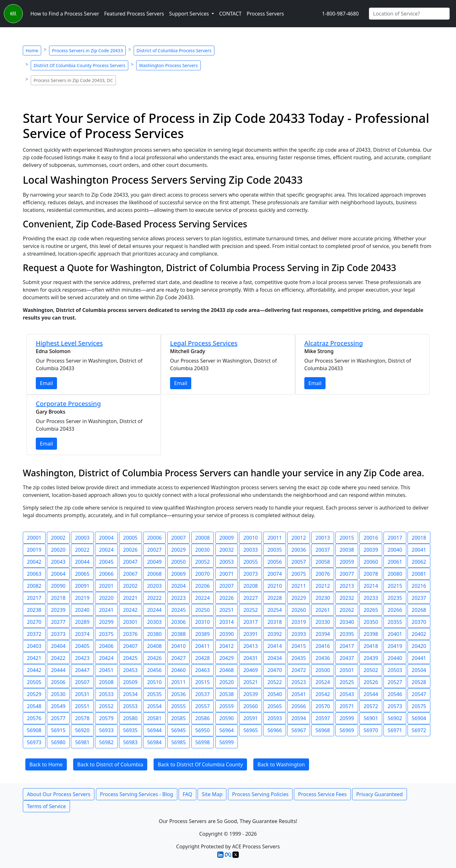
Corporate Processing (68, 404)
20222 (155, 598)
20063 (34, 574)
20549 (58, 706)
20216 (419, 586)
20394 (323, 634)
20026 (130, 550)
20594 (299, 718)
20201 (106, 586)
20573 (395, 706)
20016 (371, 538)
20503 (395, 670)
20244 (155, 610)
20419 (395, 646)
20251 (227, 610)
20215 (395, 586)
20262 (347, 610)
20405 (82, 646)
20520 (227, 682)
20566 (299, 706)
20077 (347, 574)
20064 (58, 574)
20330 (323, 622)
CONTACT (230, 14)
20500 (323, 670)
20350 (371, 622)
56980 (58, 742)
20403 (34, 646)
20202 (130, 586)
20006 (155, 538)
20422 (58, 658)
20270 (34, 622)
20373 (58, 634)
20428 (203, 658)
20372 (34, 634)
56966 (275, 730)
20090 (58, 586)
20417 (347, 646)
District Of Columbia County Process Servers (79, 65)
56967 (299, 730)
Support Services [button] (190, 14)
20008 (203, 538)
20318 (275, 622)
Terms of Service (46, 806)
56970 (371, 730)
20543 (347, 694)
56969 (347, 730)
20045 (106, 562)
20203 (155, 586)
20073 (250, 574)
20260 (299, 610)
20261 (323, 610)
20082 (34, 586)
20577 (58, 718)
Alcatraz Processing (334, 343)
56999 (227, 742)
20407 (130, 646)
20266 (395, 610)
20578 (82, 718)
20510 (155, 682)
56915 (58, 730)
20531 (82, 694)
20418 (371, 646)
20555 (179, 706)
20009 (227, 538)
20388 (179, 634)
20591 (250, 718)
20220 (106, 598)
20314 (227, 622)
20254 (275, 610)
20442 (34, 670)
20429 (227, 658)
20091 (82, 586)
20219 (82, 598)
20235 (395, 598)
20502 (371, 670)
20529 (34, 694)
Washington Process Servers (168, 65)
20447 (82, 670)
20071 (227, 574)
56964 (227, 730)
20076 (323, 574)
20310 (203, 622)
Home (32, 51)
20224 (203, 598)
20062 (419, 562)
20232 (347, 598)
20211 (299, 586)
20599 (347, 718)
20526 (371, 682)
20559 (227, 706)
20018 (419, 538)
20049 (155, 562)
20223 (179, 598)
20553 (130, 706)
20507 (82, 682)
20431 (250, 658)
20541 (299, 694)
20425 (130, 658)
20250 (203, 610)
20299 (106, 622)
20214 (371, 586)
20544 (371, 694)
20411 (203, 646)
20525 (347, 682)
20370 (419, 622)
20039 (371, 550)
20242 (130, 610)
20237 (419, 598)
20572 (371, 706)
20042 (34, 562)
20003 (82, 538)
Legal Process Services (204, 343)
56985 (179, 742)
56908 (34, 730)
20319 (299, 622)
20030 (203, 550)
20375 (106, 634)
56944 (155, 730)
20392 (275, 634)
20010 (250, 538)
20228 (275, 598)
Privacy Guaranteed (380, 794)
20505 (34, 682)
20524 (323, 682)
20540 (275, 694)
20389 (203, 634)
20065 (82, 574)
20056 (275, 562)
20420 (419, 646)
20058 (323, 562)
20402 (419, 634)
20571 (347, 706)
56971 (395, 730)
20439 (371, 658)
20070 (203, 574)
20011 (275, 538)
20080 (395, 574)
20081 (419, 574)
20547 (419, 694)
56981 (82, 742)
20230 (323, 598)
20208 (250, 586)
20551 (82, 706)
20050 (179, 562)
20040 (395, 550)
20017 (395, 538)
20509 (130, 682)
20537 (203, 694)
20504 (419, 670)
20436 (323, 658)
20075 (299, 574)
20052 (203, 562)
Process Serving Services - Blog (137, 794)
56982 (106, 742)
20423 (82, 658)
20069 (179, 574)
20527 (395, 682)
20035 (275, 550)
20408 (155, 646)
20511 (179, 682)
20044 (82, 562)
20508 (106, 682)
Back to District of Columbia (110, 764)
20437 (347, 658)
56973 (34, 742)
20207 (227, 586)
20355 (395, 622)
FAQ (187, 794)
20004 (106, 538)
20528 (419, 682)
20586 (203, 718)
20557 (203, 706)
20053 (227, 562)
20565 (275, 706)
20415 (299, 646)
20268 (419, 610)
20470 (275, 670)
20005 (130, 538)
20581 (155, 718)
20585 (179, 718)
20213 (347, 586)
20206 (203, 586)
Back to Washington (281, 764)
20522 (275, 682)
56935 (130, 730)
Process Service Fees (322, 794)
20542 (323, 694)
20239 (58, 610)
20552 (106, 706)
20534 (130, 694)
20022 (82, 550)
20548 (34, 706)
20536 (179, 694)
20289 (82, 622)
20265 (371, 610)
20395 (347, 634)
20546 (395, 694)
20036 (299, 550)
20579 (106, 718)
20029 (179, 550)
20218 (58, 598)
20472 (299, 670)
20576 (34, 718)
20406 (106, 646)
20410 (179, 646)
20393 (299, 634)
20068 (155, 574)
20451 (106, 670)
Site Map (212, 794)
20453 (130, 670)
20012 (299, 538)
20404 (58, 646)
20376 (130, 634)
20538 (227, 694)
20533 (106, 694)
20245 (179, 610)
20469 (250, 670)
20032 (227, 550)
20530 (58, 694)
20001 (34, 538)
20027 (155, 550)
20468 (227, 670)
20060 (371, 562)
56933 (106, 730)
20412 (227, 646)
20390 (227, 634)
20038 (347, 550)
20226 (227, 598)
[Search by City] (409, 14)
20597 (323, 718)
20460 (179, 670)
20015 (347, 538)
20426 (155, 658)
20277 (58, 622)
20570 (323, 706)
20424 (106, 658)
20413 (250, 646)
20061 (395, 562)
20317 (250, 622)
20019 (34, 550)
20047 (130, 562)
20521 (250, 682)
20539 (250, 694)
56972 (419, 730)
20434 (275, 658)
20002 (58, 538)
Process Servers (265, 14)
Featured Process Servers (134, 14)
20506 (58, 682)
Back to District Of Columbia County (200, 764)
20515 (203, 682)
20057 (299, 562)
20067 (130, 574)
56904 (419, 718)
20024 (106, 550)
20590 (227, 718)
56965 (250, 730)
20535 (155, 694)
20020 (58, 550)
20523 (299, 682)
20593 (275, 718)
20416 (323, 646)
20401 (395, 634)
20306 (179, 622)
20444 (58, 670)
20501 (347, 670)
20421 (34, 658)
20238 (34, 610)
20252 (250, 610)
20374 (82, 634)
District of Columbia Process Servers (174, 51)
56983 (130, 742)
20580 (130, 718)
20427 (179, 658)
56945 (179, 730)
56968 (323, 730)
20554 (155, 706)
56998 (203, 742)
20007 (179, 538)
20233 (371, 598)
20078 (371, 574)
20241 (106, 610)
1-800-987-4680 (340, 14)
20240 (82, 610)
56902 (395, 718)
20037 (323, 550)
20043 (58, 562)
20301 (130, 622)
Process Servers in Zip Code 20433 (87, 51)
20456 (155, 670)
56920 (82, 730)
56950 (203, 730)
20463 (203, 670)
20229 (299, 598)
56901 (371, 718)
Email (46, 383)
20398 (371, 634)
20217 (34, 598)
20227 (250, 598)
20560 (250, 706)
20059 (347, 562)
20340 (347, 622)
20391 (250, 634)
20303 (155, 622)
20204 (179, 586)
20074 (275, 574)
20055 (250, 562)
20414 (275, 646)
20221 (130, 598)
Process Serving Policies (260, 794)
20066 (106, 574)
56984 (155, 742)
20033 (250, 550)
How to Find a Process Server (65, 14)
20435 (299, 658)
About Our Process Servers (59, 794)
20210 (275, 586)
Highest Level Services (69, 343)
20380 (155, 634)
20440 (395, 658)
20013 (323, 538)
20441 (419, 658)
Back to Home (46, 764)
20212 (323, 586)
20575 (419, 706)
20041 (419, 550)
